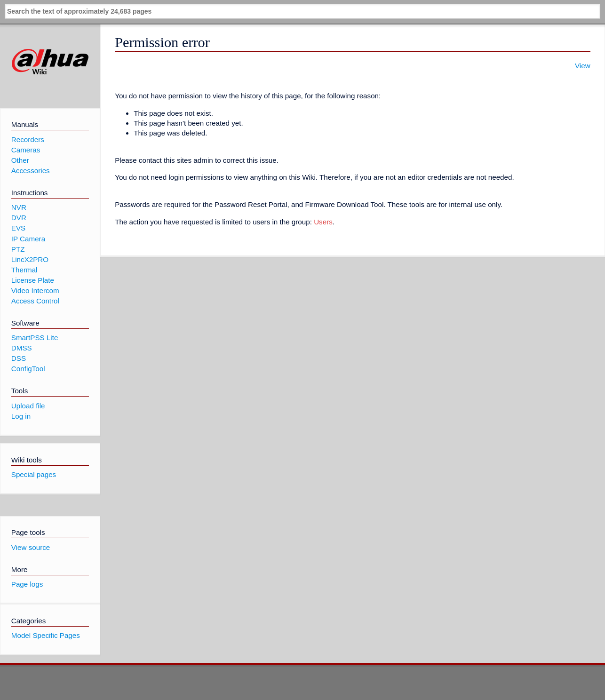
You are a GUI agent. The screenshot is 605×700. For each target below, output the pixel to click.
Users (323, 222)
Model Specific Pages (46, 635)
